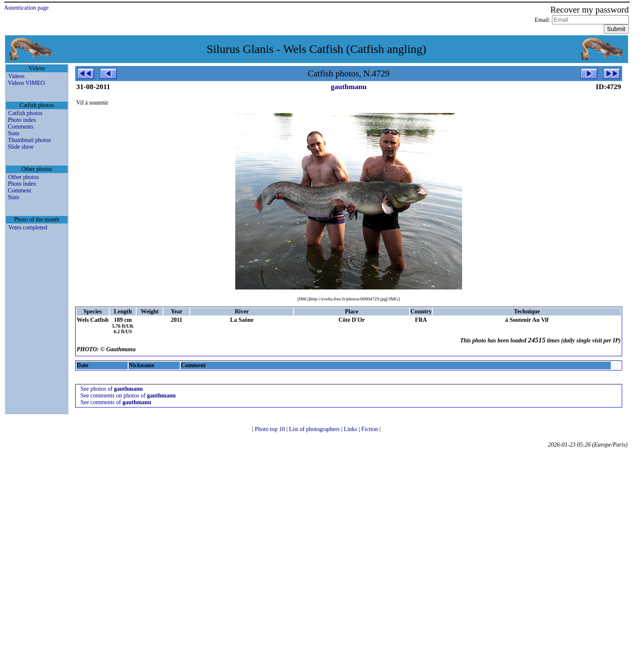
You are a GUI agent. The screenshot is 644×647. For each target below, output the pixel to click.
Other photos (24, 177)
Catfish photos (25, 113)
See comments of (116, 402)
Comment (20, 191)
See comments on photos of (128, 396)
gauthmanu (349, 87)
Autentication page (26, 8)
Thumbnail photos (29, 140)
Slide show (21, 147)
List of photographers (315, 429)
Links (351, 429)
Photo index (22, 120)
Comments (21, 127)
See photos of (112, 389)
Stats (14, 133)
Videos (17, 76)
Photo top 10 (271, 429)
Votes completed (28, 228)
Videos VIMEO (26, 83)
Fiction (370, 429)
